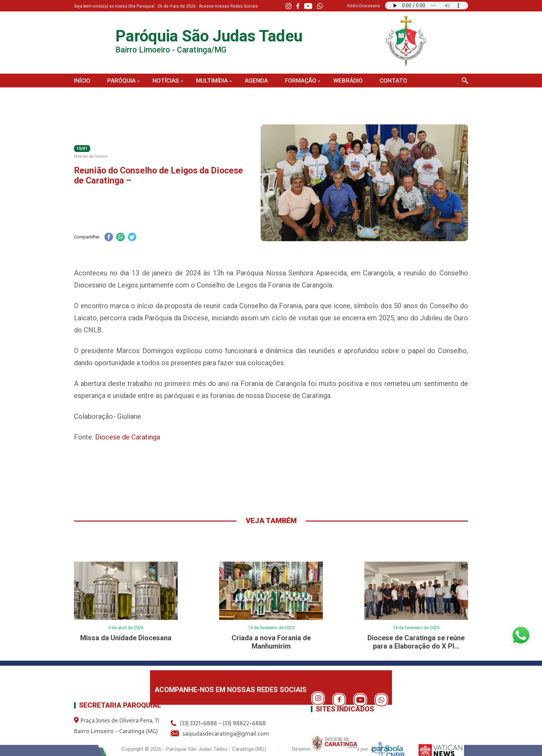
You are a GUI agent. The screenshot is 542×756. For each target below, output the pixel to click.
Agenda (256, 81)
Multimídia (212, 81)
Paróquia (121, 81)
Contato (393, 81)
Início (82, 81)
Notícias (166, 81)
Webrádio (348, 81)
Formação (301, 81)
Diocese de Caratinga (128, 437)
